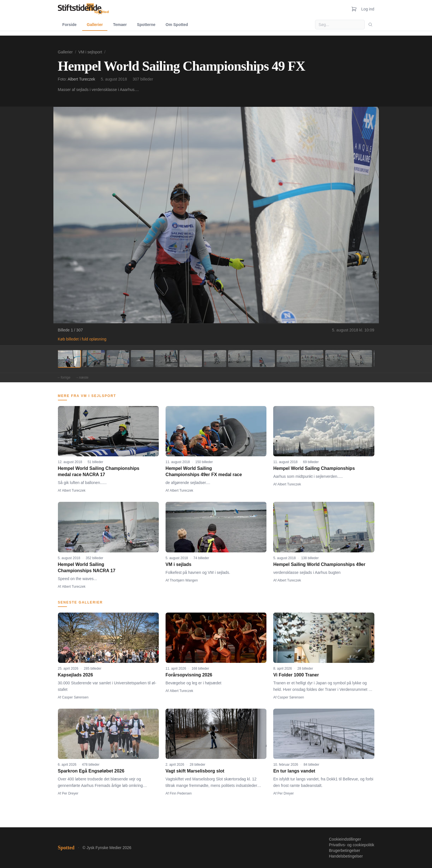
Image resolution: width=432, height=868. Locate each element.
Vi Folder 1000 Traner (296, 675)
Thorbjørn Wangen (184, 580)
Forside (70, 25)
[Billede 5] (166, 359)
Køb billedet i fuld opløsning (82, 339)
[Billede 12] (337, 359)
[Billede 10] (288, 359)
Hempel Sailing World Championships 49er (319, 564)
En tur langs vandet (294, 771)
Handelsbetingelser (346, 856)
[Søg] (370, 25)
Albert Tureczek (82, 79)
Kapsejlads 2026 (76, 675)
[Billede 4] (142, 359)
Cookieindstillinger (345, 839)
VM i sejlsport (90, 52)
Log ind (368, 9)
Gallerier (95, 25)
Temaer (120, 25)
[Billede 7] (215, 359)
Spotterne (146, 25)
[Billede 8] (239, 359)
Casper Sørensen (75, 697)
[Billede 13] (361, 359)
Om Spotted (177, 25)
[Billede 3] (118, 359)
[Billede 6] (191, 359)
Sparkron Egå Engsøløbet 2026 (91, 771)
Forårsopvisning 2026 (189, 675)
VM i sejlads (179, 564)
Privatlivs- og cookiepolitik (351, 845)
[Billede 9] (264, 359)
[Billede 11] (312, 359)
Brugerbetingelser (345, 850)
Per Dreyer (70, 793)
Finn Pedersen (181, 793)
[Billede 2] (94, 359)
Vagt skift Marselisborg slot (195, 771)
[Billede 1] (69, 359)
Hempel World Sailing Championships (314, 468)
